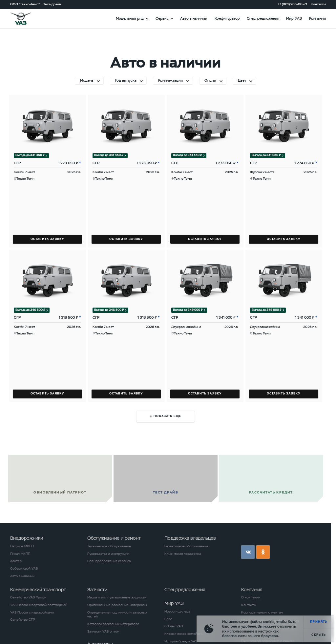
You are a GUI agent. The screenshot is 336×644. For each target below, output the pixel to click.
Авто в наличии (194, 18)
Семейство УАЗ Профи (28, 597)
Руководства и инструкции (108, 554)
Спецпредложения (263, 18)
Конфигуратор (227, 18)
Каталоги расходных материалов (113, 624)
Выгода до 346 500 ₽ (30, 310)
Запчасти (97, 590)
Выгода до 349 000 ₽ (188, 310)
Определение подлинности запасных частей (117, 615)
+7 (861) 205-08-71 (292, 4)
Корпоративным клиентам (262, 613)
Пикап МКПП (20, 554)
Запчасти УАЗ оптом (103, 632)
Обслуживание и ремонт (114, 538)
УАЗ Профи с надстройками (32, 613)
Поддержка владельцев (190, 538)
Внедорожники (27, 538)
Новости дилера (177, 612)
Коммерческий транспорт (38, 590)
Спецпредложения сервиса (109, 561)
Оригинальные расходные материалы (117, 605)
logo (27, 19)
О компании (251, 597)
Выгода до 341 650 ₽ (266, 155)
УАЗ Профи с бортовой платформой (39, 605)
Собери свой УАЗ (24, 569)
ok (263, 552)
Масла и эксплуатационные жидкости (117, 597)
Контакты (318, 4)
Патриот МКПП (22, 546)
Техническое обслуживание (109, 546)
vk (248, 552)
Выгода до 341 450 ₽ (30, 155)
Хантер (16, 561)
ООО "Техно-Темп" (25, 4)
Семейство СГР (23, 620)
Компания (317, 18)
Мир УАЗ (294, 18)
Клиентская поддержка (183, 554)
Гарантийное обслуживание (186, 546)
